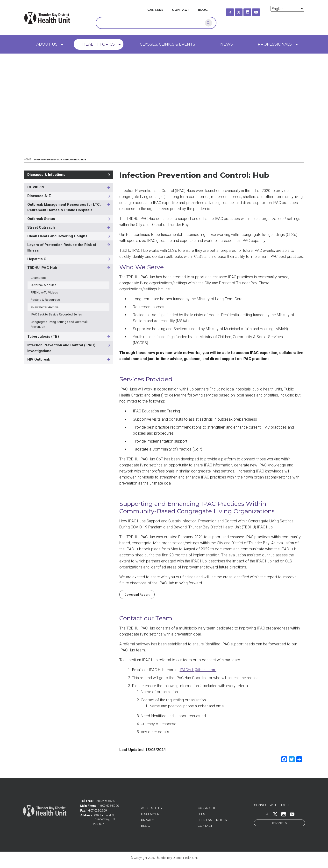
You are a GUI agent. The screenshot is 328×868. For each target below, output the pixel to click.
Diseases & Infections (46, 175)
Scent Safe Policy (212, 820)
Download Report (137, 595)
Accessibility (152, 808)
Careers (155, 10)
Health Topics (99, 44)
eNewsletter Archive (45, 307)
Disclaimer (150, 814)
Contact (181, 10)
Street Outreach (41, 227)
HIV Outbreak (39, 359)
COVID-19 (36, 187)
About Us (47, 44)
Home (27, 160)
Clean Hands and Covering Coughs (57, 236)
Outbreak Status (41, 219)
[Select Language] (287, 9)
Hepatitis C (37, 259)
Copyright (207, 808)
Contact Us (279, 823)
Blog (203, 10)
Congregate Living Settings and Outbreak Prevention (59, 324)
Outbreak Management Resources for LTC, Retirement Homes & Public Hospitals (64, 207)
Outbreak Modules (43, 285)
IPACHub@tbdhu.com (198, 670)
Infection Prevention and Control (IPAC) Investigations (61, 348)
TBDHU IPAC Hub (42, 268)
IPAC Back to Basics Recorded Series (56, 314)
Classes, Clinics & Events (168, 44)
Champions (39, 278)
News (227, 44)
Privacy (148, 820)
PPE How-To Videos (44, 292)
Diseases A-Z (39, 196)
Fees (201, 814)
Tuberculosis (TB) (43, 336)
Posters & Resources (45, 300)
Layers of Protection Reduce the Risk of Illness (62, 248)
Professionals (275, 44)
